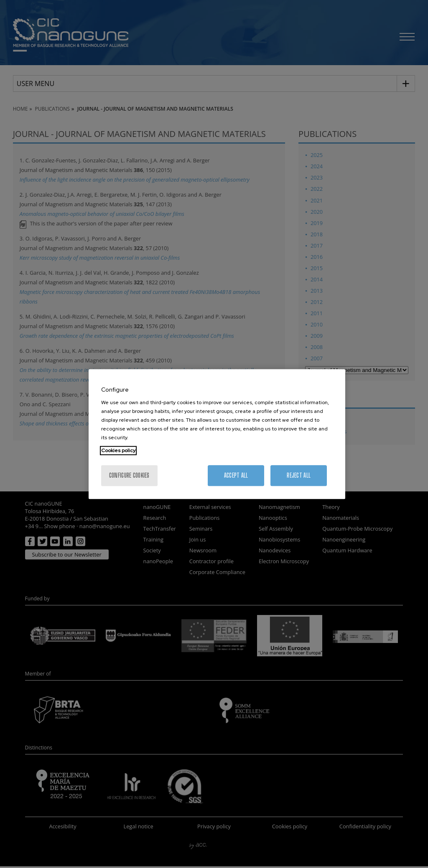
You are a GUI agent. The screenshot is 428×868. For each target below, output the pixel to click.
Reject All (299, 475)
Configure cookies (129, 475)
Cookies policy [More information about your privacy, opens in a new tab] (118, 450)
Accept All (236, 475)
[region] (217, 434)
